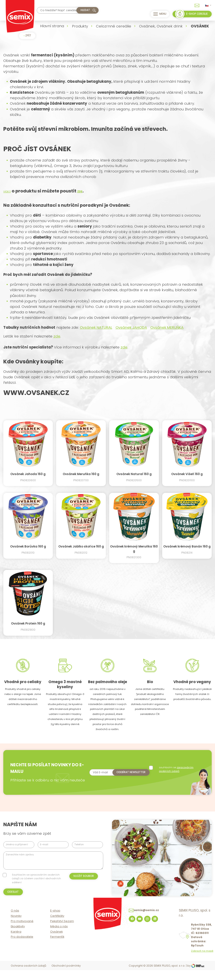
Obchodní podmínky (66, 976)
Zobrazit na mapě (202, 961)
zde (57, 336)
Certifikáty (57, 926)
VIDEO (7, 192)
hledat (85, 10)
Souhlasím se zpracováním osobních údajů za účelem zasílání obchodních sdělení (36, 884)
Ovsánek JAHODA (131, 327)
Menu (159, 14)
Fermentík (57, 947)
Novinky (16, 926)
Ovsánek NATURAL (96, 327)
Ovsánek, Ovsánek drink (161, 26)
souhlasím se (175, 772)
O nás (15, 921)
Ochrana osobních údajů (28, 976)
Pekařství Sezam (62, 931)
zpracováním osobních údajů (175, 772)
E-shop (55, 921)
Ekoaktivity (18, 937)
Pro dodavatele (22, 947)
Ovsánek (56, 942)
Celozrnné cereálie (114, 26)
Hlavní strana (52, 26)
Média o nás (59, 937)
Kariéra (16, 942)
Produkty (80, 26)
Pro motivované (22, 931)
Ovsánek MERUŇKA (167, 327)
